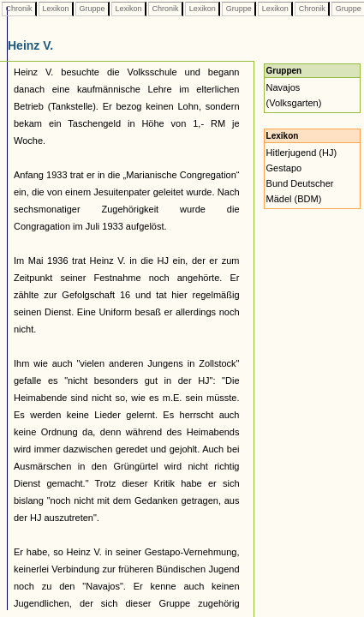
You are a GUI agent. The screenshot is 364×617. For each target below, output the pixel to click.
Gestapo (284, 168)
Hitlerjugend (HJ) (302, 153)
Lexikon (56, 9)
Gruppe (92, 9)
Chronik (19, 9)
